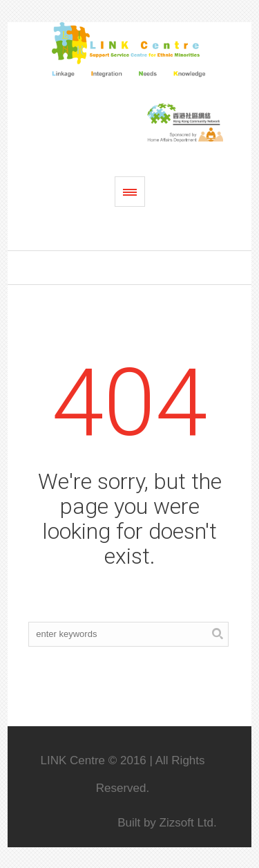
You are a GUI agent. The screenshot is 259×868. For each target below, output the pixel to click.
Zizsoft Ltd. (188, 823)
